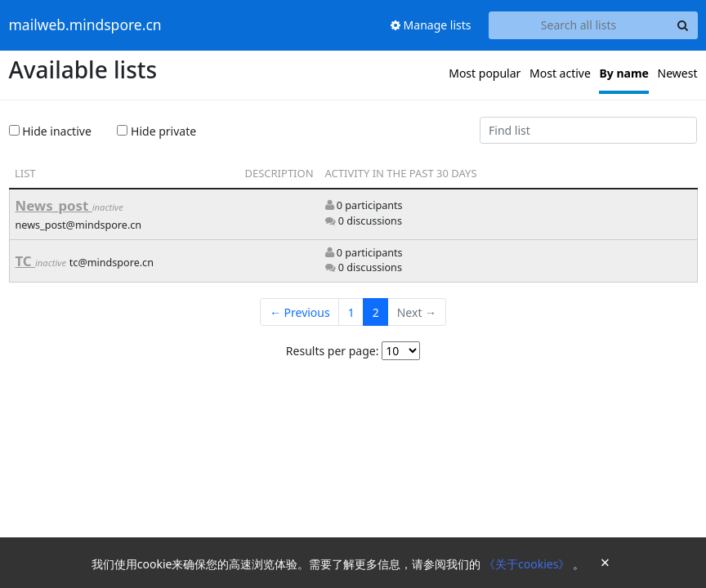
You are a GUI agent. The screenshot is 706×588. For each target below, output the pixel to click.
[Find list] (589, 131)
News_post (54, 205)
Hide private (156, 131)
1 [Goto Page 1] (351, 312)
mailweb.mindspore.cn (85, 25)
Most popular (485, 73)
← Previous (300, 312)
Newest (678, 73)
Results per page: (333, 351)
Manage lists (431, 25)
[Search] (683, 25)
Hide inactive (50, 131)
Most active (560, 73)
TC (25, 261)
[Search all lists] (579, 25)
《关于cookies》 (528, 564)
